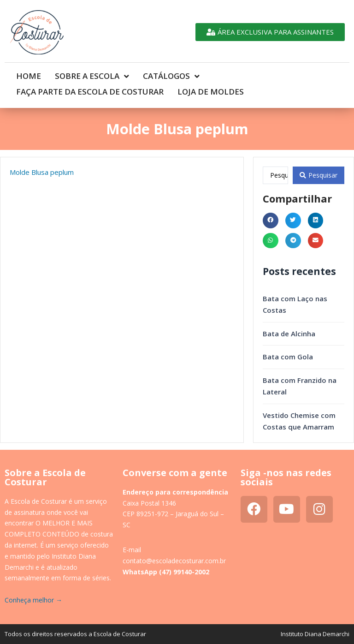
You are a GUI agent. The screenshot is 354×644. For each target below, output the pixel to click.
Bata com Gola (288, 341)
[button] (271, 205)
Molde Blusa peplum (42, 156)
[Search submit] (319, 160)
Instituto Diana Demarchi (315, 618)
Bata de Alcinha (289, 318)
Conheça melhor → (33, 584)
